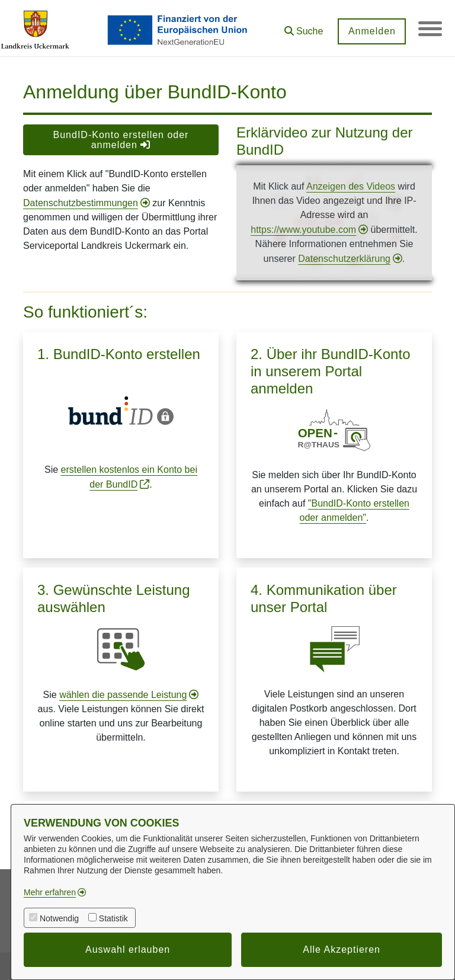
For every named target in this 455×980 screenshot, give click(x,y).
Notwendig (59, 918)
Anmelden (371, 31)
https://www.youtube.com (303, 230)
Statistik (113, 918)
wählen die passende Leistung (123, 695)
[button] (303, 27)
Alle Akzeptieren (342, 949)
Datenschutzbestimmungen (81, 203)
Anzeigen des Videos (351, 186)
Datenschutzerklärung (344, 259)
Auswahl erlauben (128, 949)
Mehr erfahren (50, 892)
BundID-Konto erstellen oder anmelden (121, 140)
